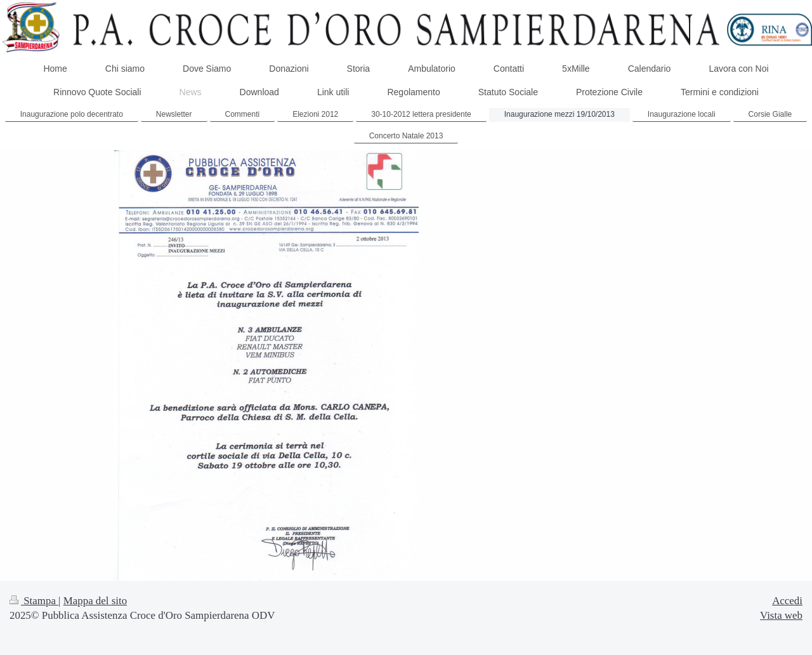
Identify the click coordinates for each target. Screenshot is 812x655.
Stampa (34, 601)
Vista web (781, 615)
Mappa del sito (95, 601)
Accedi (787, 601)
